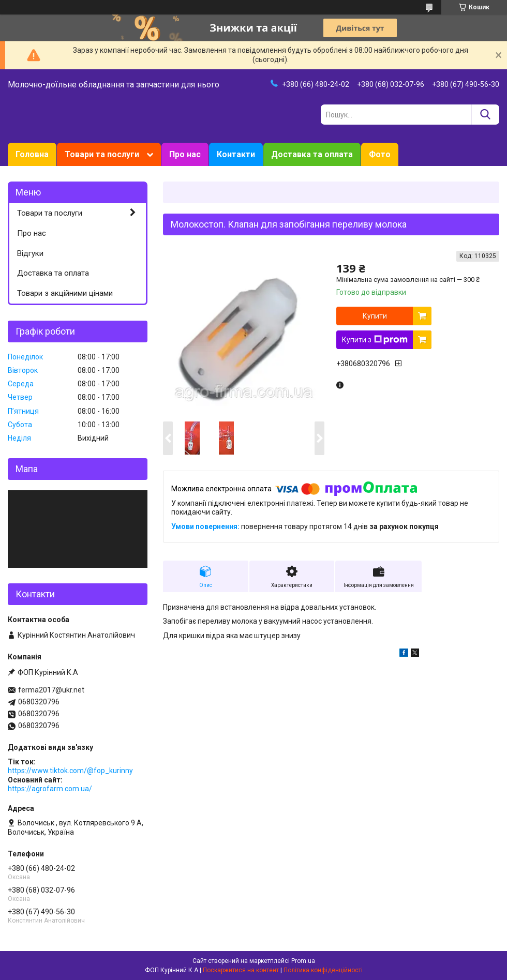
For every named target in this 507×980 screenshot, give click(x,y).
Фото (380, 154)
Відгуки (30, 253)
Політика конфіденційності (323, 970)
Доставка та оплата (312, 154)
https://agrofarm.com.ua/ (50, 789)
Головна (32, 154)
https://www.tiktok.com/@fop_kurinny (70, 771)
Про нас (185, 154)
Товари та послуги (102, 154)
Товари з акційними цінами (65, 293)
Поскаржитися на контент (241, 970)
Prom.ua (303, 961)
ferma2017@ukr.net (51, 690)
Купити (375, 316)
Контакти (236, 154)
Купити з (375, 340)
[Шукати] (485, 115)
